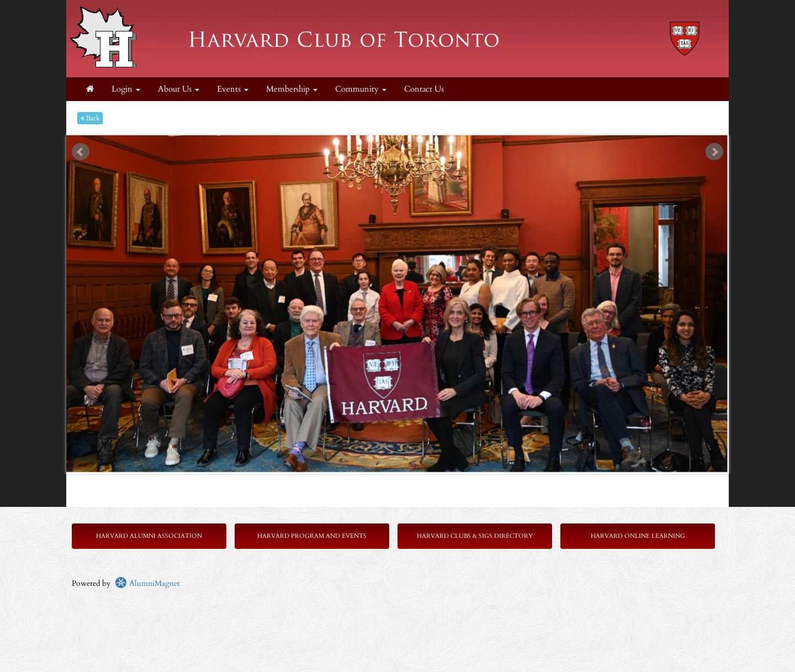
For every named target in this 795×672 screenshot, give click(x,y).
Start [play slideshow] (394, 144)
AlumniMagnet (147, 583)
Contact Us (424, 89)
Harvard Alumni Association (149, 536)
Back (90, 118)
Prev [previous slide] (81, 152)
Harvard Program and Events (312, 536)
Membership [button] (292, 89)
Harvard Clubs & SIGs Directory (475, 536)
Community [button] (361, 89)
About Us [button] (179, 89)
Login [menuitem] (126, 89)
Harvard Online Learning (638, 536)
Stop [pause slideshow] (402, 144)
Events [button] (233, 89)
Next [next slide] (714, 152)
